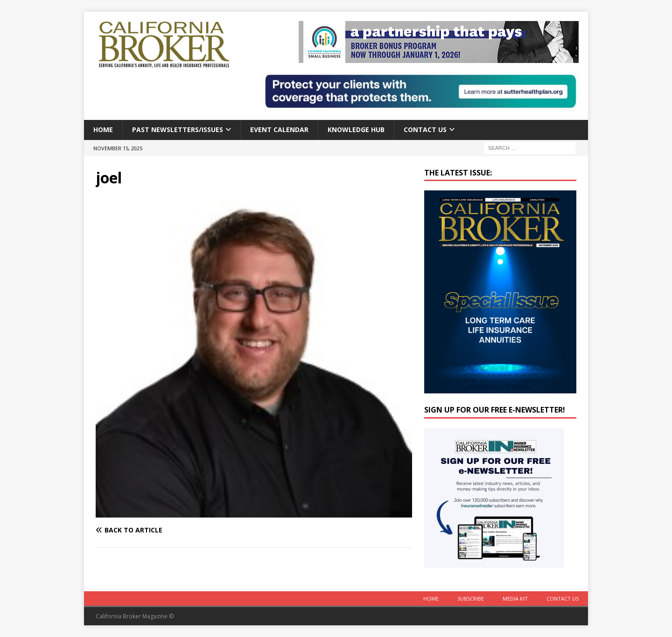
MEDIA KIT (515, 598)
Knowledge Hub (356, 129)
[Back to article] (173, 530)
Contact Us (425, 129)
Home (103, 129)
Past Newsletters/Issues (178, 129)
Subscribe (471, 598)
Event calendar (279, 129)
